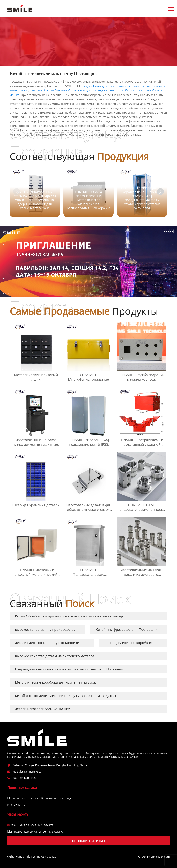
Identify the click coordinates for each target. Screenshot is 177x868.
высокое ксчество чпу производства (45, 629)
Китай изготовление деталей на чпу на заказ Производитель (66, 696)
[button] (160, 192)
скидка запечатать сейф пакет (117, 90)
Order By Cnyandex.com (154, 857)
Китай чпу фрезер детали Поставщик (127, 629)
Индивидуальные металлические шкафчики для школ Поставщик (70, 669)
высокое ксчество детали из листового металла (55, 656)
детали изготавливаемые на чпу (42, 709)
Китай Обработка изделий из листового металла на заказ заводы (70, 616)
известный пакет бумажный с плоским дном (62, 90)
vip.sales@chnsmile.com (28, 772)
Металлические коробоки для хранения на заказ (56, 682)
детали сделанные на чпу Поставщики (47, 643)
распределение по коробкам (129, 643)
